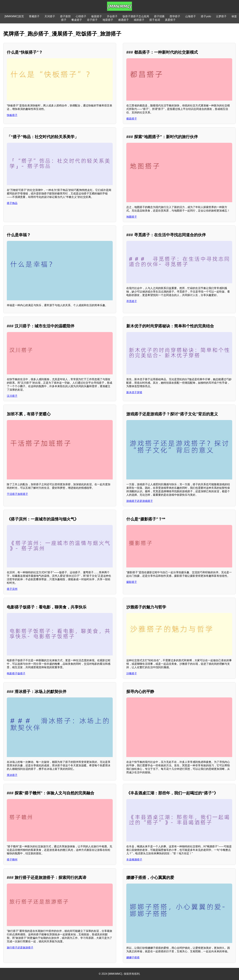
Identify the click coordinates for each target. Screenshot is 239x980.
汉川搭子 (12, 396)
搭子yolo (206, 16)
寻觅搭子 (132, 301)
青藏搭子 (34, 16)
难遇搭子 (123, 20)
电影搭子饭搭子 (16, 673)
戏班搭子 (139, 20)
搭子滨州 (12, 589)
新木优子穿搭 (134, 392)
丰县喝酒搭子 (134, 860)
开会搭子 (112, 16)
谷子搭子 (92, 20)
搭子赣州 (12, 860)
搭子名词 (155, 20)
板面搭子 (97, 16)
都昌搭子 (132, 119)
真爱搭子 (170, 20)
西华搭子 (175, 16)
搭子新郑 (65, 16)
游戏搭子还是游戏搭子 (140, 501)
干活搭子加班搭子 (17, 494)
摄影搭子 (132, 582)
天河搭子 (50, 16)
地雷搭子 (108, 20)
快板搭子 (12, 115)
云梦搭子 (221, 16)
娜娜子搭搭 (133, 958)
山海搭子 (191, 16)
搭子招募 (159, 16)
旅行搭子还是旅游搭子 (20, 948)
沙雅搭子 (132, 673)
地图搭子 (132, 217)
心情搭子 (81, 16)
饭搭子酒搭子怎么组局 (136, 16)
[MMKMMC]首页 (14, 16)
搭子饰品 (12, 203)
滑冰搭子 (12, 775)
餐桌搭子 (77, 20)
